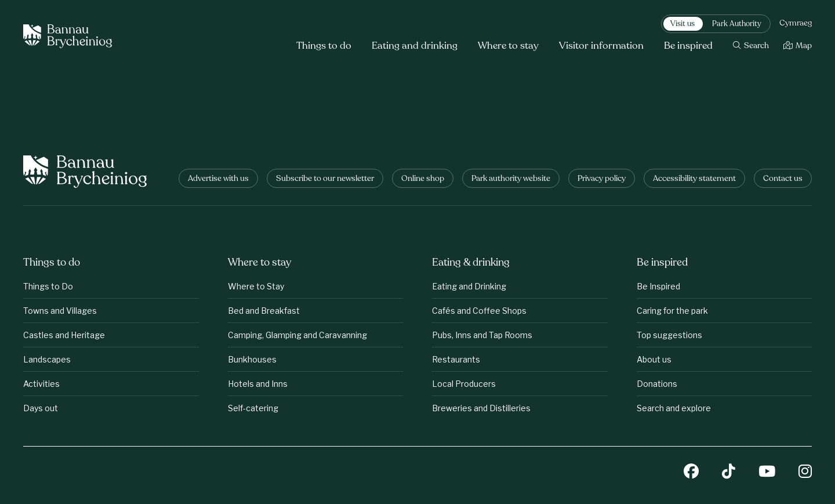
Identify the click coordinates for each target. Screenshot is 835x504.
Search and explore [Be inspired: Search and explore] (674, 408)
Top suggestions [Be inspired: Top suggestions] (669, 335)
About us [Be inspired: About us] (654, 359)
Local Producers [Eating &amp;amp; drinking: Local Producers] (464, 384)
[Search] (751, 46)
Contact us (783, 179)
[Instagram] (805, 472)
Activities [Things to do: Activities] (41, 384)
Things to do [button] (324, 46)
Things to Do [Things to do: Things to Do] (48, 286)
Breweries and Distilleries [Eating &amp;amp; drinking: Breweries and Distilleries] (481, 408)
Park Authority (737, 24)
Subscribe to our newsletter (325, 179)
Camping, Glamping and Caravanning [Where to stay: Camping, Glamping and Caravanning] (297, 335)
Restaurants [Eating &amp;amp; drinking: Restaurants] (456, 359)
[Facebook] (691, 472)
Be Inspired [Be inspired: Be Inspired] (658, 286)
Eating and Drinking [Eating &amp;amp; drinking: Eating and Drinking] (469, 286)
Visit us (682, 24)
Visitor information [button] (601, 46)
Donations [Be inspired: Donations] (657, 384)
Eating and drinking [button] (415, 46)
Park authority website (511, 179)
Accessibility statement (694, 179)
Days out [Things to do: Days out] (41, 408)
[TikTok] (729, 472)
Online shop (423, 179)
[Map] (798, 46)
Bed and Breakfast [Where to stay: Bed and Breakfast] (264, 311)
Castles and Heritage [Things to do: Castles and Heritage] (64, 335)
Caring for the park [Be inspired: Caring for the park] (672, 311)
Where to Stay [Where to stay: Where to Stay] (256, 286)
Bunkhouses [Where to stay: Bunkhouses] (252, 359)
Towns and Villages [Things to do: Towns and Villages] (60, 311)
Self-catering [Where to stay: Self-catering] (253, 408)
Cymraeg (796, 24)
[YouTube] (767, 472)
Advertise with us (218, 179)
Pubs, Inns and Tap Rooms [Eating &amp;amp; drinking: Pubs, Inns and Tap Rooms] (482, 335)
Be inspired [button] (688, 46)
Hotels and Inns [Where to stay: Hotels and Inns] (258, 384)
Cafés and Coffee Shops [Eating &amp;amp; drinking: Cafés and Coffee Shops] (479, 311)
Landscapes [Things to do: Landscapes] (47, 359)
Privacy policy (602, 179)
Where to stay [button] (508, 46)
